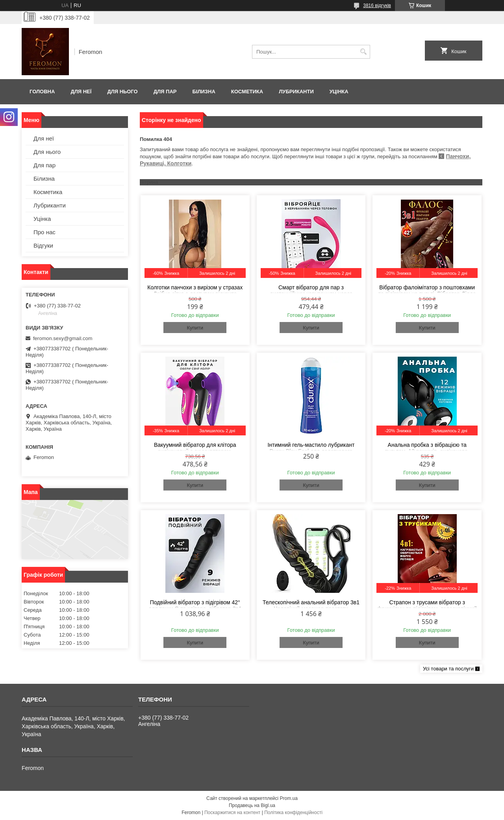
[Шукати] (363, 52)
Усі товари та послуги (448, 669)
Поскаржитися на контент (232, 813)
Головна (42, 92)
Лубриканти (296, 92)
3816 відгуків (377, 6)
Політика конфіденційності (293, 813)
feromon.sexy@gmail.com (63, 338)
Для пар (165, 92)
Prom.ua (289, 798)
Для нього (122, 92)
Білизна (204, 92)
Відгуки (43, 245)
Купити (195, 328)
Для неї (81, 92)
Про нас (44, 232)
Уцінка (339, 92)
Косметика (247, 92)
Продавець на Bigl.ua (252, 805)
